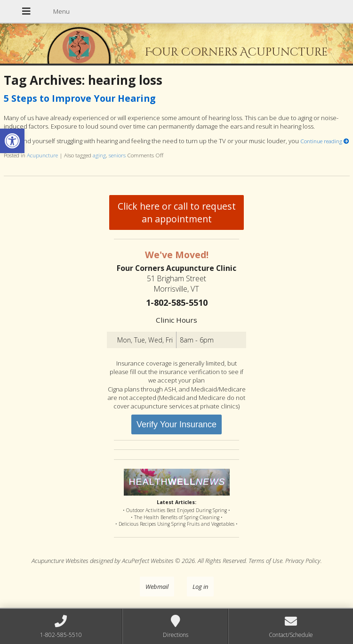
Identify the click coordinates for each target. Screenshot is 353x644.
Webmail (157, 587)
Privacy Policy (303, 561)
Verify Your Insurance (176, 424)
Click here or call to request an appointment (177, 212)
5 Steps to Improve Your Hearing (80, 98)
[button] (12, 141)
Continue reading (325, 141)
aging (99, 155)
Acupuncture (42, 155)
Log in (200, 587)
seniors (117, 155)
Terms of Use (265, 561)
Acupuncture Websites (60, 561)
